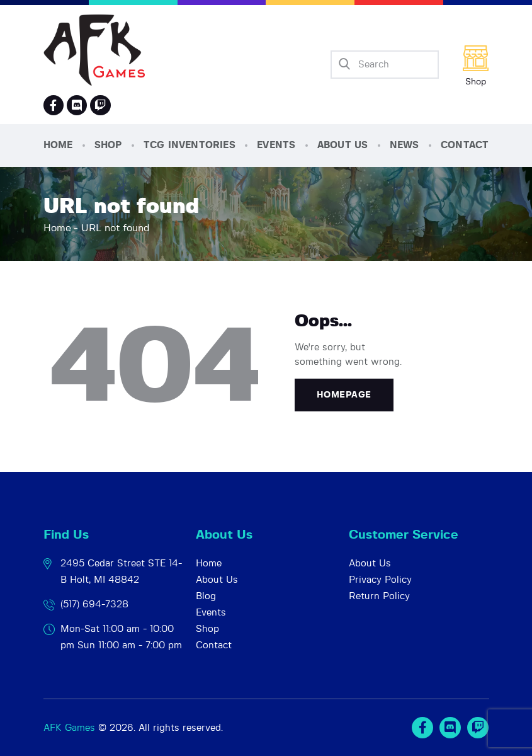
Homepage (344, 395)
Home (57, 228)
